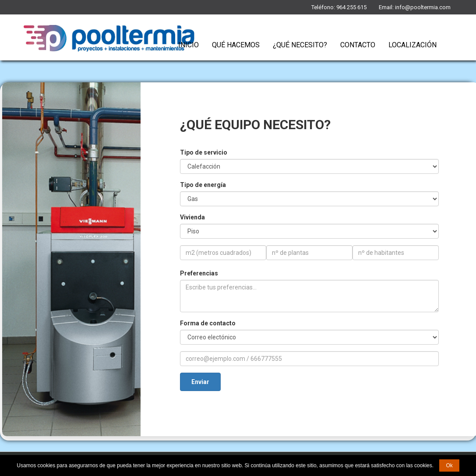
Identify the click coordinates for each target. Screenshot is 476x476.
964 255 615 (351, 7)
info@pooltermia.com (423, 7)
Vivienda (192, 217)
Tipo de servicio (204, 152)
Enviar (200, 382)
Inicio (189, 45)
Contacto (358, 45)
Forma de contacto (208, 323)
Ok (449, 465)
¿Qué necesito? (300, 45)
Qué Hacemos (236, 45)
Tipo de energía (203, 185)
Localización (413, 45)
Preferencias (199, 273)
